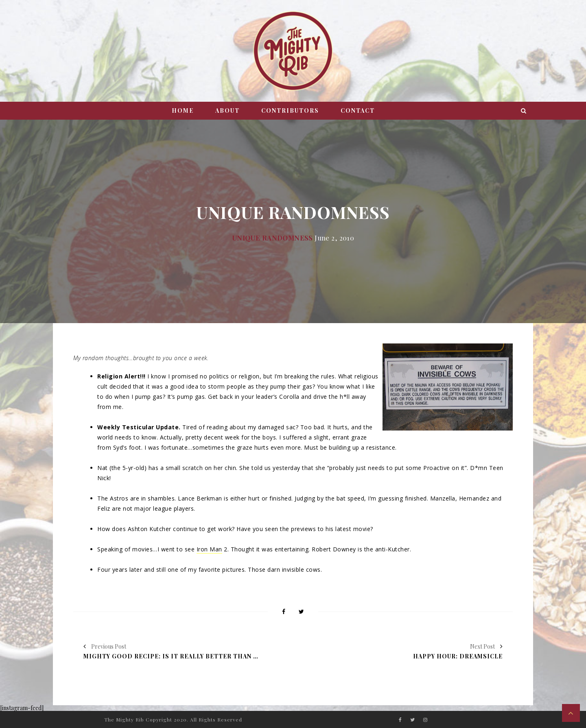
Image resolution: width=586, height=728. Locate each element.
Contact (358, 110)
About (227, 110)
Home (183, 110)
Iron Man (209, 549)
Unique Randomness (272, 238)
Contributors (290, 110)
